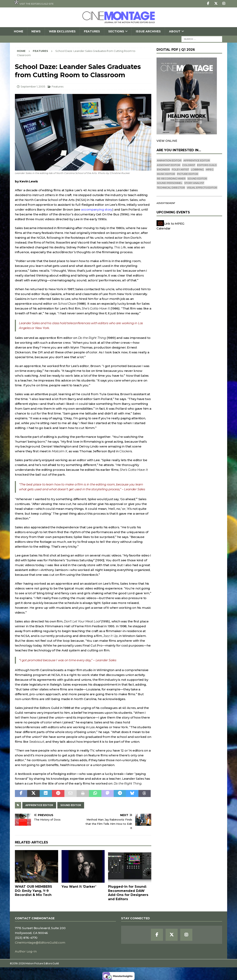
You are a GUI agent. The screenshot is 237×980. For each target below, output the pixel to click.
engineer (163, 169)
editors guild (207, 165)
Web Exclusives (62, 31)
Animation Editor (169, 160)
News (36, 31)
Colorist (189, 165)
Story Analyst (194, 183)
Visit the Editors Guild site (34, 3)
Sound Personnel (170, 183)
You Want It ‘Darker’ (79, 887)
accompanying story (97, 209)
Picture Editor (188, 174)
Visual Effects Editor (202, 188)
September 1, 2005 (33, 86)
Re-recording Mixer (171, 178)
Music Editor (166, 174)
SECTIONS (116, 31)
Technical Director (171, 188)
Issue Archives (148, 31)
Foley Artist (180, 169)
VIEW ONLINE (167, 141)
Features (92, 31)
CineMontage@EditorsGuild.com (40, 942)
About (175, 31)
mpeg (210, 169)
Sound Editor (71, 805)
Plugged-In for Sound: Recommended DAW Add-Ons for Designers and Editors (128, 893)
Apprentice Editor (39, 805)
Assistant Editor (169, 165)
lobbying (197, 169)
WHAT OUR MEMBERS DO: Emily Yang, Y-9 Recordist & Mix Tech (33, 891)
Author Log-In (26, 951)
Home (19, 31)
